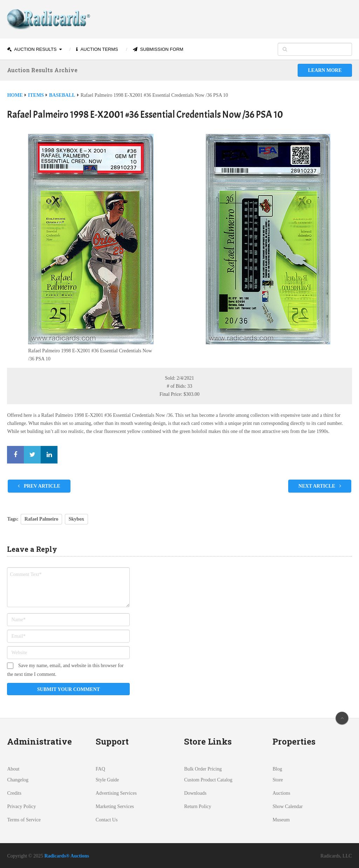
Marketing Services (115, 806)
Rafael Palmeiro (42, 519)
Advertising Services (116, 793)
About (13, 769)
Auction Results (32, 49)
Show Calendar (287, 806)
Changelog (18, 780)
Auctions (281, 793)
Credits (14, 793)
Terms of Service (24, 820)
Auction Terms (97, 49)
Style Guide (107, 780)
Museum (281, 820)
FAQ (100, 769)
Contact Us (107, 820)
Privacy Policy (21, 806)
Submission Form (158, 49)
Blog (277, 769)
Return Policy (198, 806)
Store (278, 780)
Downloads (195, 793)
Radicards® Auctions (67, 856)
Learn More (325, 70)
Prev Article (39, 486)
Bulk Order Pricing (203, 769)
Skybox (76, 519)
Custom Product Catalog (208, 780)
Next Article (320, 486)
